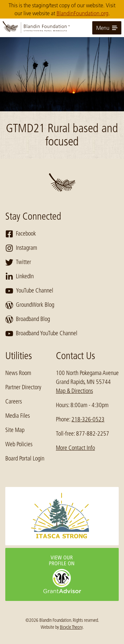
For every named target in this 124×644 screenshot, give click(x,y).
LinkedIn (20, 277)
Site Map (15, 430)
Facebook (21, 234)
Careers (14, 402)
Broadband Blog (28, 319)
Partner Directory (23, 387)
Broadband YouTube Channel (41, 334)
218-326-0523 (88, 419)
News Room (18, 373)
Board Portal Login (25, 458)
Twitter (18, 262)
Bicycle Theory (71, 627)
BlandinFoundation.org (83, 13)
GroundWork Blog (30, 305)
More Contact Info (75, 448)
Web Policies (19, 444)
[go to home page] (62, 28)
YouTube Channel (29, 291)
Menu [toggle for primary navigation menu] (107, 28)
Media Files (18, 416)
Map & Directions (74, 391)
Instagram (21, 248)
